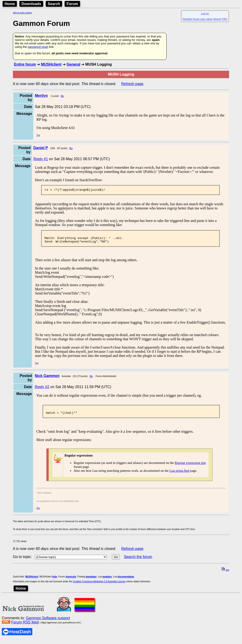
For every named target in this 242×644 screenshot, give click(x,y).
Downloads (31, 4)
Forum (72, 4)
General (73, 64)
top (225, 574)
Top (38, 135)
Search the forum (138, 561)
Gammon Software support (48, 622)
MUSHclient (51, 64)
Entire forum (25, 64)
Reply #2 (42, 390)
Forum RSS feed (25, 626)
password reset (38, 47)
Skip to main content (22, 13)
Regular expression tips (190, 467)
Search (54, 4)
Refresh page (132, 84)
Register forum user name (198, 19)
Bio (62, 96)
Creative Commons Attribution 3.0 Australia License (99, 586)
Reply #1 (41, 159)
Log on (205, 13)
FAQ (225, 19)
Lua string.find (179, 475)
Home (10, 4)
